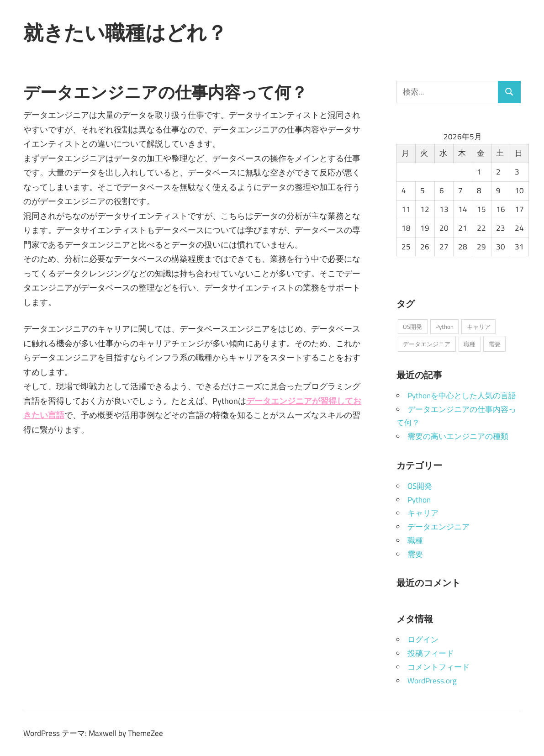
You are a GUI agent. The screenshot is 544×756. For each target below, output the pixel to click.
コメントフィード (438, 667)
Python (419, 500)
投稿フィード (431, 653)
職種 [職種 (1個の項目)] (470, 344)
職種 (415, 540)
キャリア (423, 513)
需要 (415, 554)
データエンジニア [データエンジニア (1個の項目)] (427, 344)
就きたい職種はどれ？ (125, 32)
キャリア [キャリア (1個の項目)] (479, 327)
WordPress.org (432, 681)
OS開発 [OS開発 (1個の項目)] (412, 327)
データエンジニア (438, 527)
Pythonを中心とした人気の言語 (462, 396)
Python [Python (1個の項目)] (444, 327)
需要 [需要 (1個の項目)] (495, 344)
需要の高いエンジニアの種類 (458, 436)
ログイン (423, 640)
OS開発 (420, 486)
